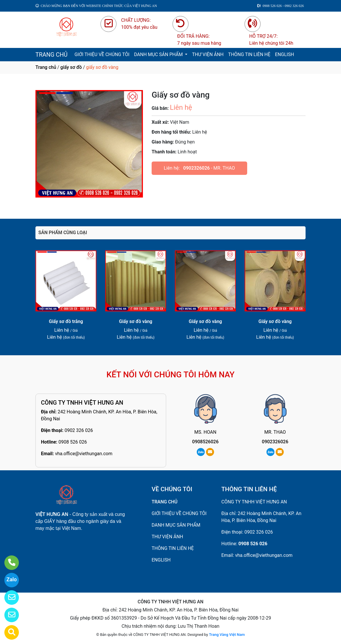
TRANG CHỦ (51, 55)
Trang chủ (46, 67)
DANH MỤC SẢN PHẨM (159, 54)
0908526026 (206, 442)
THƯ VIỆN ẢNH (208, 54)
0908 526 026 (73, 442)
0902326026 (196, 168)
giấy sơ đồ (71, 67)
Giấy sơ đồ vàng (136, 321)
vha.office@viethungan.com (84, 454)
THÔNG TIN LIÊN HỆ (249, 54)
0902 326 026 (79, 430)
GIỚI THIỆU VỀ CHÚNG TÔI (102, 54)
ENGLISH (285, 54)
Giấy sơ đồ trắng (66, 321)
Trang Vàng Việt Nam (227, 635)
